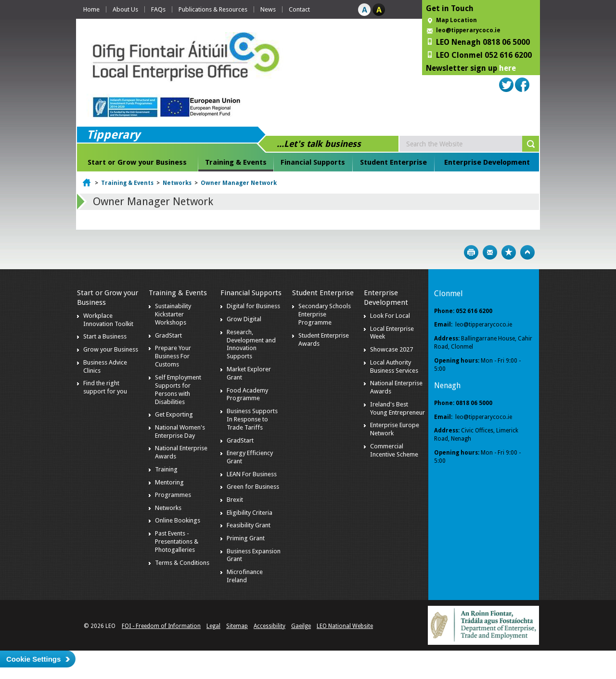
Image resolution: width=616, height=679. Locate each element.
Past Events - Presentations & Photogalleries (177, 542)
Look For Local (390, 316)
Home (91, 9)
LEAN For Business (252, 474)
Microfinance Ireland (245, 576)
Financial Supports (313, 162)
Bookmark (509, 252)
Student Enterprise (393, 162)
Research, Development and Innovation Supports (251, 344)
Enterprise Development (487, 162)
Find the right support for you (105, 387)
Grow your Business (111, 349)
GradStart (168, 335)
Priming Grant (246, 538)
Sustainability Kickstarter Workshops (173, 314)
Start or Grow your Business (137, 162)
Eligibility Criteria (250, 513)
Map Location (456, 20)
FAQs (158, 9)
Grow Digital (244, 319)
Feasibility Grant (249, 525)
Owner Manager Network (239, 183)
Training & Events (236, 162)
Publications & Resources (213, 9)
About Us (125, 9)
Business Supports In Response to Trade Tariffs (252, 419)
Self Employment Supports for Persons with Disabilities (178, 390)
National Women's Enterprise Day (180, 431)
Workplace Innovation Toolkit (108, 320)
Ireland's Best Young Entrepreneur (398, 408)
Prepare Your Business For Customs (173, 356)
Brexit (235, 500)
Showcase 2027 (391, 349)
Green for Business (253, 487)
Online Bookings (178, 520)
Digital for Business (253, 306)
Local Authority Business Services (394, 366)
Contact (299, 9)
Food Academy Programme (247, 394)
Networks (177, 183)
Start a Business (105, 336)
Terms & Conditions (182, 563)
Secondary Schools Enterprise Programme (325, 314)
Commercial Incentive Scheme (394, 450)
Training (166, 469)
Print (471, 252)
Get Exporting (174, 414)
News (268, 9)
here (507, 68)
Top (527, 252)
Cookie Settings (33, 659)
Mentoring (169, 482)
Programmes (173, 495)
